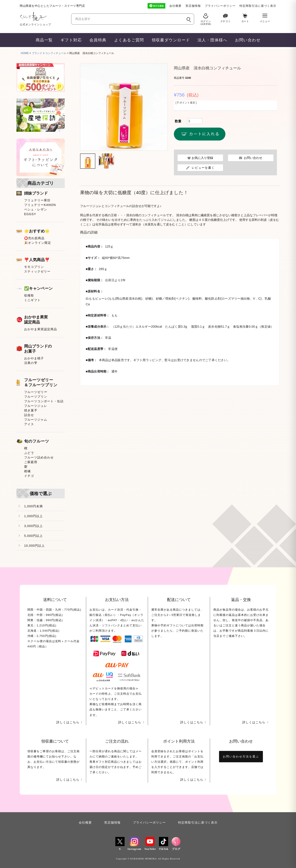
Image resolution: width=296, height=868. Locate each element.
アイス (29, 424)
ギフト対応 (71, 40)
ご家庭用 (31, 462)
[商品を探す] (129, 19)
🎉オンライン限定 (38, 243)
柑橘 (27, 471)
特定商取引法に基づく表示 (258, 6)
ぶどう (29, 453)
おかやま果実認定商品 (41, 329)
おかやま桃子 (34, 358)
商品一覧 (44, 40)
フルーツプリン (36, 397)
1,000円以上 (33, 516)
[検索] (188, 19)
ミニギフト (32, 300)
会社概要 (175, 6)
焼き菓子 (31, 410)
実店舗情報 (193, 6)
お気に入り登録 (202, 158)
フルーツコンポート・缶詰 (44, 401)
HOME (25, 53)
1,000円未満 (33, 506)
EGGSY (30, 214)
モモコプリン (34, 267)
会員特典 (98, 40)
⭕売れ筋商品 (34, 238)
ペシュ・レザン (36, 209)
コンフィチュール (56, 53)
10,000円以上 (34, 546)
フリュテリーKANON (40, 205)
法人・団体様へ (212, 40)
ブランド (37, 53)
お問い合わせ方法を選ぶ (241, 756)
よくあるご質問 (129, 40)
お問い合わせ (248, 40)
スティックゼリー (37, 271)
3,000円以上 (33, 526)
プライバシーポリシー (220, 6)
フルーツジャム (36, 420)
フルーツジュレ (36, 406)
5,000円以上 (33, 536)
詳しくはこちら (68, 722)
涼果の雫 (31, 363)
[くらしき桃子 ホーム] (44, 16)
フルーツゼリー (36, 392)
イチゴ (29, 476)
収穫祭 (29, 295)
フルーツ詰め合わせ (39, 457)
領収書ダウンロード (171, 40)
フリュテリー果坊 (37, 200)
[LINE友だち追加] (156, 6)
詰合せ (29, 415)
